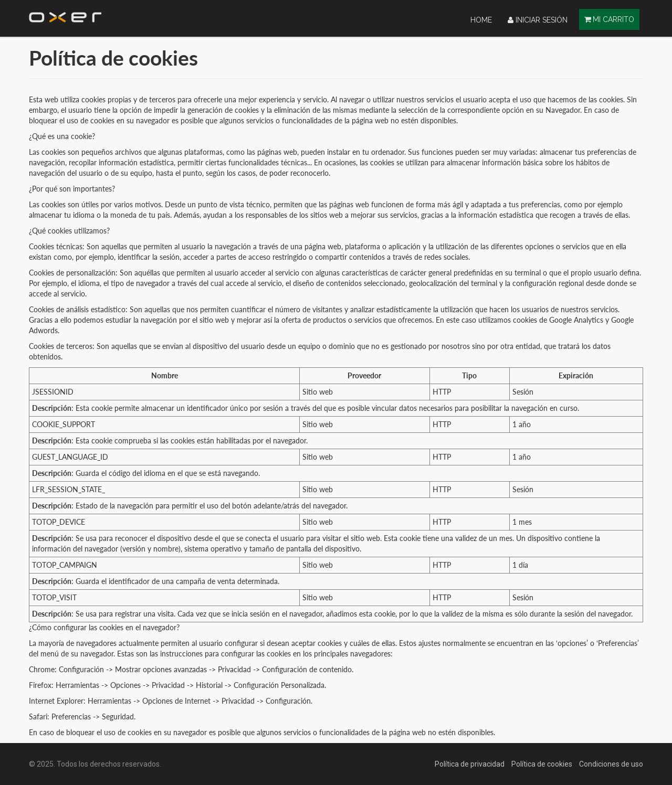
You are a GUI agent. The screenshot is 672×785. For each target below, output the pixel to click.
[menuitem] (481, 20)
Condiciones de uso (611, 764)
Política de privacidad (470, 764)
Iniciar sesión (538, 20)
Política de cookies (543, 764)
